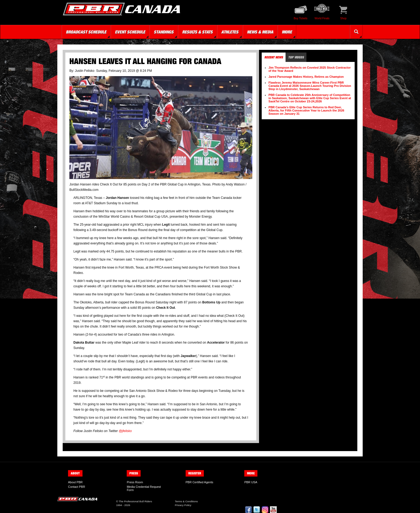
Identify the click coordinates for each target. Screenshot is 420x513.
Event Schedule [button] (130, 32)
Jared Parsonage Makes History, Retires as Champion (306, 77)
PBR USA (251, 482)
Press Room (135, 482)
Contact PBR (77, 487)
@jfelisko (125, 431)
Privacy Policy (183, 505)
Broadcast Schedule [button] (86, 32)
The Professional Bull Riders (135, 501)
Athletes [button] (230, 32)
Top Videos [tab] (296, 57)
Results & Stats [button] (197, 32)
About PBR (75, 482)
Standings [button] (164, 32)
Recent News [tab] (274, 57)
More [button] (287, 32)
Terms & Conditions (186, 501)
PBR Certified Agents (199, 482)
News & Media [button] (260, 32)
